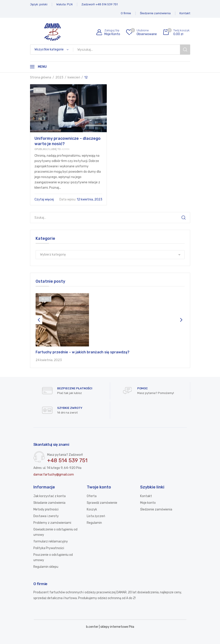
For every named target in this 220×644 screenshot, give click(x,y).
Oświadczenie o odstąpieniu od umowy (55, 532)
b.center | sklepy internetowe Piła (110, 627)
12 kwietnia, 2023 (81, 199)
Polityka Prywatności (49, 548)
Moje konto (148, 503)
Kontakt (146, 496)
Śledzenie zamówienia (156, 509)
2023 (59, 77)
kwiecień (74, 77)
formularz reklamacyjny (51, 541)
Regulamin (94, 523)
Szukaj (184, 218)
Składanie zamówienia (49, 503)
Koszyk (92, 509)
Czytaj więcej (44, 199)
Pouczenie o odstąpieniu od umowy (53, 557)
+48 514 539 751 (67, 460)
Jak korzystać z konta (49, 496)
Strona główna (41, 77)
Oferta (92, 496)
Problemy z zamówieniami (52, 523)
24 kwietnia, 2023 (49, 360)
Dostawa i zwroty (46, 516)
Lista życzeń (96, 516)
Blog (40, 90)
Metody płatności (46, 509)
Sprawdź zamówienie (102, 503)
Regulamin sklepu (46, 567)
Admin (52, 149)
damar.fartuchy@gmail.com (54, 475)
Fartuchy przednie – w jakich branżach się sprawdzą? (83, 352)
